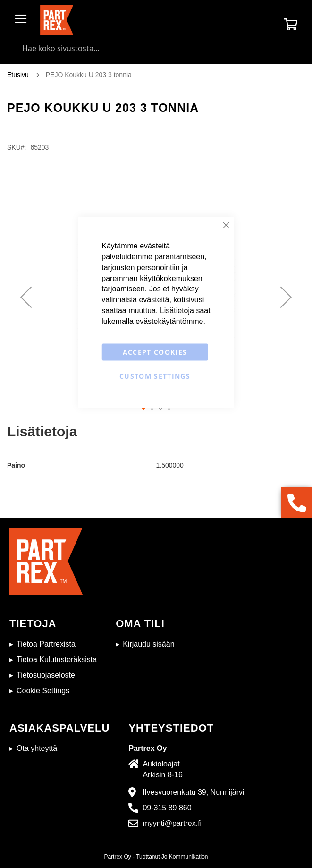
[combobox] (156, 48)
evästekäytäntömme (169, 321)
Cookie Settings (43, 691)
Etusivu (18, 75)
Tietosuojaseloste (46, 675)
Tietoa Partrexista (46, 644)
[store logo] (57, 20)
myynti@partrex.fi (172, 823)
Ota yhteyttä (37, 748)
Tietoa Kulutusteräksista (57, 660)
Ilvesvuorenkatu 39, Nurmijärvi (193, 792)
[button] (26, 297)
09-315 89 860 (167, 808)
